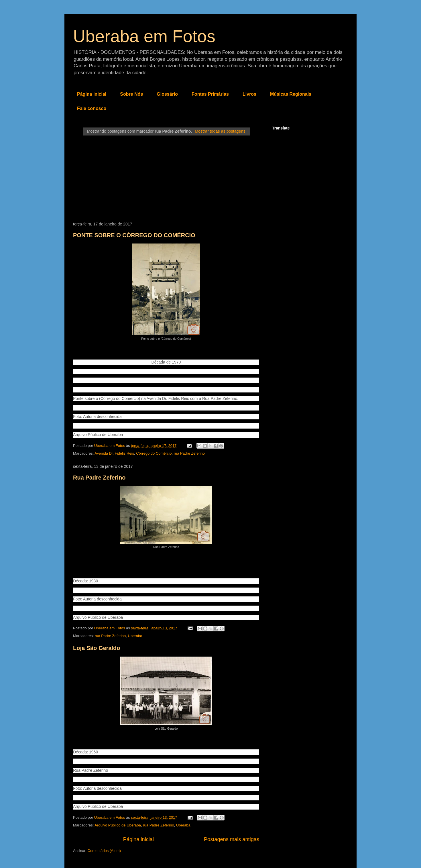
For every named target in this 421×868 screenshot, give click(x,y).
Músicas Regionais (291, 94)
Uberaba (135, 636)
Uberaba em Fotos (144, 36)
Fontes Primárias (210, 94)
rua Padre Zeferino (189, 453)
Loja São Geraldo (97, 648)
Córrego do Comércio (154, 453)
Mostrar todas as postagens (220, 131)
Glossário (167, 94)
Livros (249, 94)
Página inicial (92, 94)
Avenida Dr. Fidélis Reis (114, 453)
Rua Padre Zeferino (99, 478)
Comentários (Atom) (104, 851)
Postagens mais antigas (232, 839)
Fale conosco (92, 108)
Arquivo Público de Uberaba (118, 825)
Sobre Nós (131, 94)
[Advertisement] (166, 179)
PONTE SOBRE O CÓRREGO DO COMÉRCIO (134, 235)
